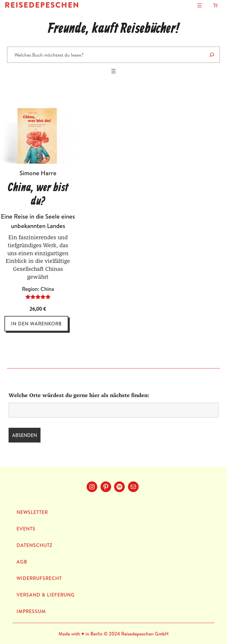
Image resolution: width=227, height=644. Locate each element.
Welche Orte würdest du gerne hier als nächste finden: (79, 396)
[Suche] (212, 55)
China (47, 289)
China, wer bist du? (38, 195)
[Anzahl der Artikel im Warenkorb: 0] (215, 5)
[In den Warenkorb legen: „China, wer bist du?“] (36, 324)
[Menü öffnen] (200, 5)
